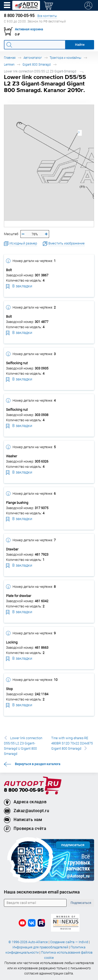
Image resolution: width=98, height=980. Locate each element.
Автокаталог (33, 58)
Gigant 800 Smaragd (37, 64)
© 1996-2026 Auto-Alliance (28, 942)
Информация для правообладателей (40, 947)
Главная (10, 58)
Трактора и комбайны (65, 58)
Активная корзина (29, 29)
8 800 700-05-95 (24, 790)
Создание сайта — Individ (69, 942)
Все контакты (47, 16)
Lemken (9, 64)
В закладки (19, 286)
